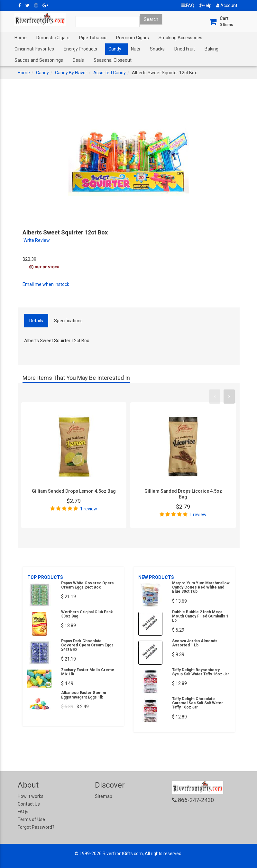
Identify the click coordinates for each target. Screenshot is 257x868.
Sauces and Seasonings (39, 60)
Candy (115, 49)
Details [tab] (36, 321)
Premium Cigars (133, 38)
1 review (89, 509)
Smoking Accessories (180, 38)
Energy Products (80, 49)
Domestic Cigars (53, 38)
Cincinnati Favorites (34, 49)
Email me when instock (46, 284)
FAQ (188, 5)
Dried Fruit (185, 49)
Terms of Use (31, 819)
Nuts (136, 49)
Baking (211, 49)
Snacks (157, 49)
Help (205, 5)
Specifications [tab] (68, 321)
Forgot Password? (36, 827)
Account (227, 5)
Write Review (37, 240)
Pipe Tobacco (93, 38)
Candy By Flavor (71, 73)
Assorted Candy (110, 73)
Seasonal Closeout (113, 60)
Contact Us (29, 804)
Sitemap (104, 796)
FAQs (23, 812)
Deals (78, 60)
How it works (31, 796)
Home (21, 38)
